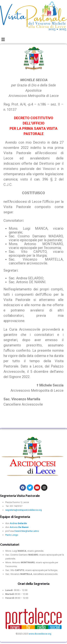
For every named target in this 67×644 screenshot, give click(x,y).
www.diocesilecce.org (40, 634)
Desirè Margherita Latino (27, 531)
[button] (3, 40)
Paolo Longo (12, 535)
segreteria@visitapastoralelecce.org (24, 510)
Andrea (18, 523)
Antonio (19, 527)
